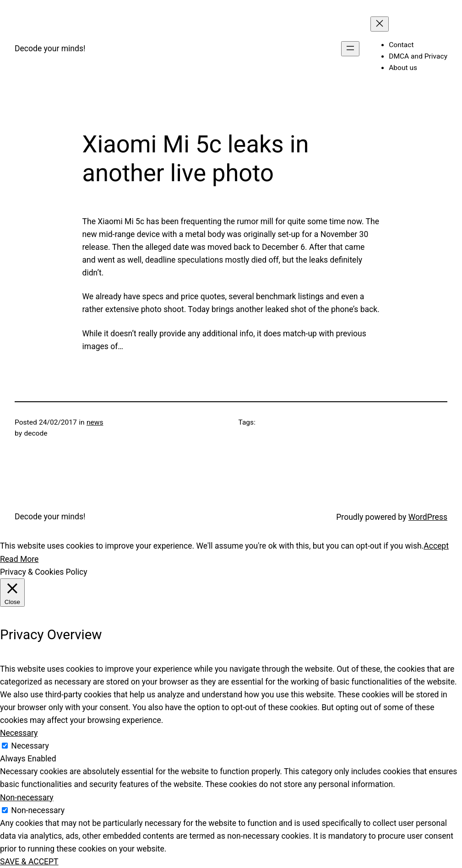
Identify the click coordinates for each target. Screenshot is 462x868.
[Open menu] (350, 49)
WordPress (428, 517)
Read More (19, 559)
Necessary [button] (19, 733)
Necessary (30, 746)
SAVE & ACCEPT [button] (29, 862)
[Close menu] (380, 24)
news (95, 422)
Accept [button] (436, 546)
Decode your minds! (50, 49)
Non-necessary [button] (27, 798)
